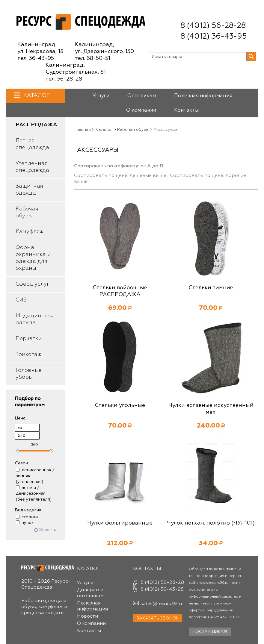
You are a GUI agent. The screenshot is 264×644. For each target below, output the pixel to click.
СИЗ (21, 300)
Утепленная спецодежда (32, 167)
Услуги (101, 96)
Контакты (186, 110)
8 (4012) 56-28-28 (213, 26)
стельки (27, 517)
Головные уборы (29, 374)
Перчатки (29, 339)
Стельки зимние (211, 288)
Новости (88, 616)
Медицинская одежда (35, 319)
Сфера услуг (33, 284)
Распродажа (36, 125)
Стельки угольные (120, 405)
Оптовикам (142, 96)
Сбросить (47, 530)
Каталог (36, 95)
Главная (83, 130)
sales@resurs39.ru (161, 604)
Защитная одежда (29, 190)
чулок (25, 523)
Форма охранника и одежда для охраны (33, 258)
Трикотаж (28, 354)
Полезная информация (203, 96)
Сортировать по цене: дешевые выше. (121, 176)
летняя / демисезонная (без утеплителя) (34, 494)
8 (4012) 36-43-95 (214, 37)
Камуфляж (30, 232)
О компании (141, 110)
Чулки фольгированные (120, 523)
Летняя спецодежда (32, 144)
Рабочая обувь (27, 212)
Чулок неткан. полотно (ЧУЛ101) (211, 523)
